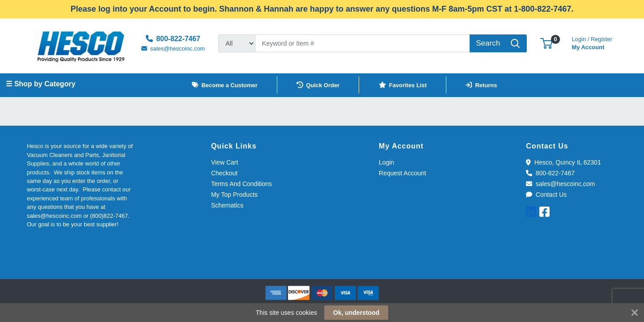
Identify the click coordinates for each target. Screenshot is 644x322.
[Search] (362, 43)
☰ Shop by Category (40, 84)
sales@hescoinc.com (560, 184)
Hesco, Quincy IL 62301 (563, 162)
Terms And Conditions (241, 184)
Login (386, 162)
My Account (592, 42)
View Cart (225, 162)
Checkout (224, 173)
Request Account (402, 173)
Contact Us (546, 195)
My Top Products (234, 195)
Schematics (227, 205)
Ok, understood (356, 313)
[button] (546, 43)
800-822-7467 (550, 173)
